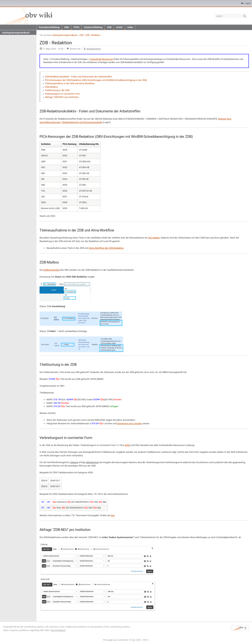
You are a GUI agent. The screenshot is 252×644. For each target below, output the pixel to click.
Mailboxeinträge (52, 270)
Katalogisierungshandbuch (16, 33)
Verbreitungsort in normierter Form (62, 94)
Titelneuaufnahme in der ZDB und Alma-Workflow (70, 83)
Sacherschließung (93, 27)
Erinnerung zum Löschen (130, 423)
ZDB (109, 27)
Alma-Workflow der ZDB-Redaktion (106, 248)
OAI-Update (154, 238)
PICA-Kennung (69, 144)
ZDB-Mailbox (51, 87)
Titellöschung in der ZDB (57, 90)
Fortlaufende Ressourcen (101, 59)
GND (67, 27)
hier (113, 515)
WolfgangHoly (94, 49)
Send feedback (58, 630)
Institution (46, 144)
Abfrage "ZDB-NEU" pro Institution (62, 97)
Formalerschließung (49, 27)
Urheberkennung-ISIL (89, 144)
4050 (127, 445)
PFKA (76, 27)
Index (130, 27)
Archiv (119, 27)
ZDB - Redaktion (93, 35)
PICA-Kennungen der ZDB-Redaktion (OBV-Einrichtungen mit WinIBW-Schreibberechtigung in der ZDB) (96, 80)
